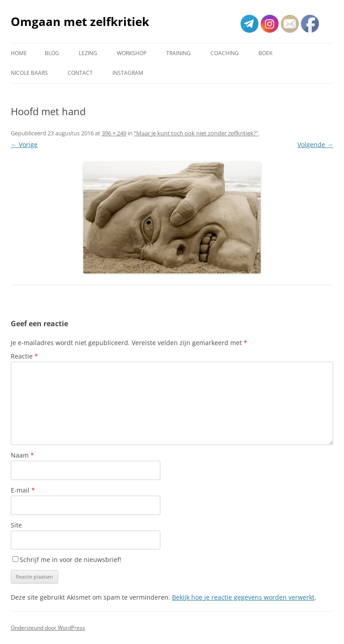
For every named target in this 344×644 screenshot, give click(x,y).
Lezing (88, 53)
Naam (22, 455)
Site (16, 525)
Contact (80, 73)
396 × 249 (114, 133)
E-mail (23, 490)
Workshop (132, 53)
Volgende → (315, 145)
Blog (52, 53)
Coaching (225, 53)
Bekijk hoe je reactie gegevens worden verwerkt (243, 597)
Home (19, 53)
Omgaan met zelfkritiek (80, 22)
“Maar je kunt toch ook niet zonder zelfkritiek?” (196, 133)
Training (178, 53)
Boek (265, 53)
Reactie (24, 356)
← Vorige (24, 145)
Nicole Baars (29, 73)
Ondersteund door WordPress (48, 628)
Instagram (128, 73)
